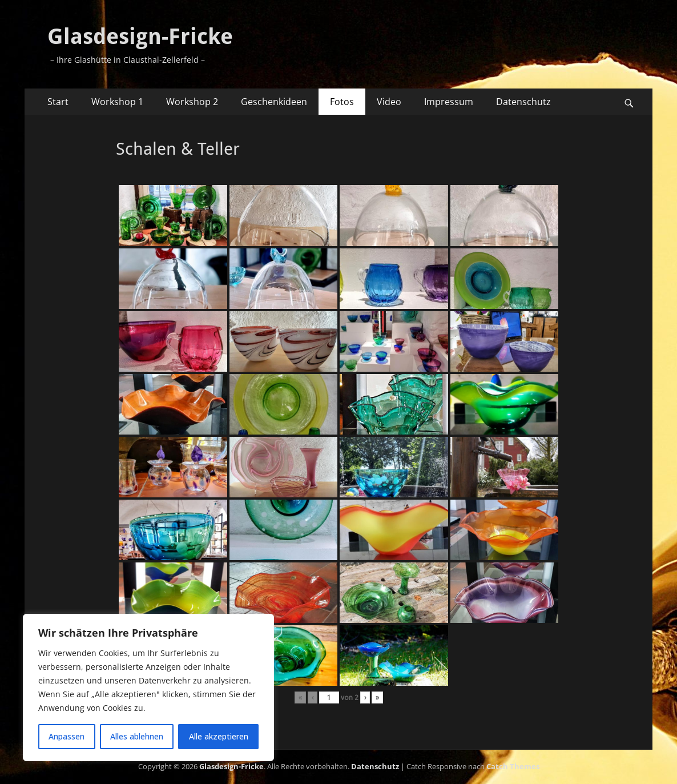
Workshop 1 (117, 102)
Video (389, 102)
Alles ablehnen (137, 736)
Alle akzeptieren (219, 736)
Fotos (342, 102)
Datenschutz (523, 102)
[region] (148, 687)
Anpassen (67, 736)
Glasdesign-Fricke (140, 37)
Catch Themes (513, 766)
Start (58, 102)
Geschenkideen (274, 102)
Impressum (449, 102)
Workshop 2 (192, 102)
